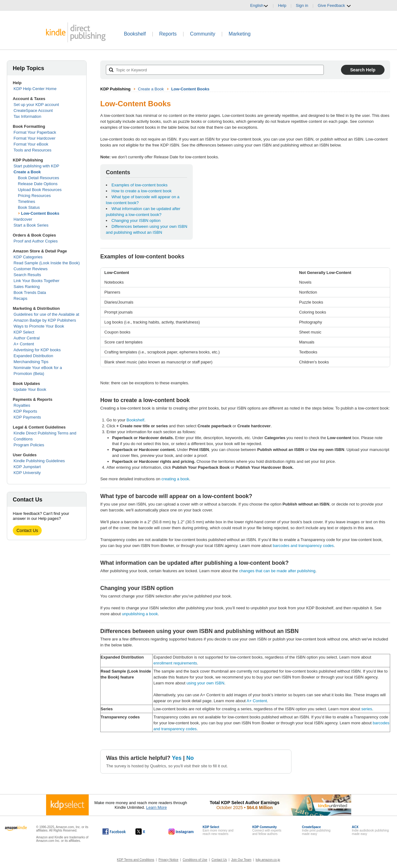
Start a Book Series (31, 225)
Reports (168, 34)
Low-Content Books (40, 213)
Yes (177, 758)
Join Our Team (241, 860)
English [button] (259, 6)
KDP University (27, 473)
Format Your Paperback (35, 132)
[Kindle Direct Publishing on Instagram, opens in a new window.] (181, 832)
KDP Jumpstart (27, 467)
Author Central (27, 338)
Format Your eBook (31, 144)
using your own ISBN (205, 683)
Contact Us (27, 530)
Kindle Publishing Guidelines (39, 461)
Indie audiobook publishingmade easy (370, 830)
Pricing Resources (35, 196)
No (190, 758)
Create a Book (27, 172)
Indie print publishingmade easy (316, 830)
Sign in (302, 5)
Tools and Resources (33, 150)
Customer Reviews (31, 269)
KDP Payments (27, 417)
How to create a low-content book (142, 191)
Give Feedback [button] (334, 6)
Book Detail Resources (39, 178)
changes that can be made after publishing (277, 571)
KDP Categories (28, 257)
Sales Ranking (27, 287)
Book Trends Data (30, 293)
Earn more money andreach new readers (218, 830)
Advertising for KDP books (37, 350)
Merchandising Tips (31, 362)
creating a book (175, 479)
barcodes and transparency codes (303, 546)
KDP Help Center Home (35, 89)
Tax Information (28, 116)
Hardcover (23, 219)
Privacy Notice (168, 860)
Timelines (27, 201)
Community (203, 34)
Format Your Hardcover (35, 138)
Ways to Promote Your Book (39, 326)
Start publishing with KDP (37, 166)
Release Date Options (38, 184)
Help (282, 5)
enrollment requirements (175, 663)
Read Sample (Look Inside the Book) (47, 263)
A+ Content (24, 344)
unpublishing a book (140, 614)
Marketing (239, 34)
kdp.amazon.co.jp (268, 860)
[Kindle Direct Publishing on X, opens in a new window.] (147, 832)
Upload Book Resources (40, 190)
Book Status (29, 207)
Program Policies (29, 445)
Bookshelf (135, 34)
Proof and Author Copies (36, 241)
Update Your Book (30, 389)
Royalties (22, 405)
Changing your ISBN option (136, 221)
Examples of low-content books (139, 185)
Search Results (27, 275)
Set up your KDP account (36, 105)
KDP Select (24, 332)
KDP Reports (26, 411)
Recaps (21, 298)
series (367, 709)
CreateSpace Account (33, 110)
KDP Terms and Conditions (136, 860)
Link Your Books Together (37, 281)
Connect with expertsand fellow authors (267, 830)
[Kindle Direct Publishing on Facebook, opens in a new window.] (114, 832)
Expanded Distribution (33, 356)
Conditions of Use (195, 860)
